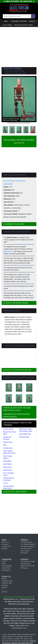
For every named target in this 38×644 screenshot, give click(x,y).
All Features (24, 568)
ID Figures (5, 544)
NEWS (6, 21)
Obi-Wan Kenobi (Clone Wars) (8, 487)
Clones (4, 561)
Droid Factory (25, 551)
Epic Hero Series (26, 549)
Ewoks (4, 564)
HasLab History (26, 564)
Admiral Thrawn (8, 429)
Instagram (5, 585)
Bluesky (4, 579)
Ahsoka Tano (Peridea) (7, 438)
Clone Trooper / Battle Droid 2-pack (9, 452)
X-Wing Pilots (6, 568)
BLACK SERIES (7, 25)
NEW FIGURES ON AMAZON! (19, 1)
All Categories (6, 570)
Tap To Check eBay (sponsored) (16, 73)
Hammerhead (8, 470)
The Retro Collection (27, 546)
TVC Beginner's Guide (28, 561)
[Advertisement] (19, 47)
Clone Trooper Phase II (8, 457)
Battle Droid (8, 251)
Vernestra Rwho (24, 437)
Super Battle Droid (25, 434)
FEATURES (23, 21)
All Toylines (24, 553)
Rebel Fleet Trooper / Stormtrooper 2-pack (26, 430)
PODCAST (32, 21)
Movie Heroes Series (13, 71)
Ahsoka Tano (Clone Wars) (10, 433)
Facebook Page (7, 583)
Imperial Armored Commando (9, 479)
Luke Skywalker (7, 566)
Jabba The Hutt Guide (28, 566)
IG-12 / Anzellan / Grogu (9, 474)
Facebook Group (7, 581)
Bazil (5, 445)
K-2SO (5, 483)
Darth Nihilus (7, 461)
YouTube (5, 592)
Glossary (5, 549)
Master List (5, 542)
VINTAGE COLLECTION (19, 25)
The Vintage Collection (28, 544)
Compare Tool (6, 546)
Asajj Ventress (8, 442)
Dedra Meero (7, 467)
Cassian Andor (8, 448)
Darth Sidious (7, 464)
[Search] (33, 16)
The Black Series (26, 542)
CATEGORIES (15, 21)
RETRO (31, 25)
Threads (4, 587)
